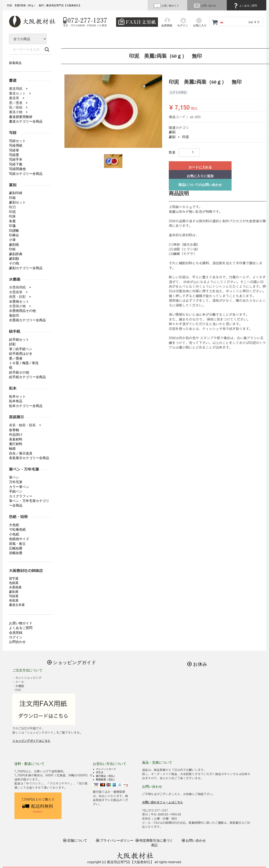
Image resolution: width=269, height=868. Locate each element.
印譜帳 (14, 231)
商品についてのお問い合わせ (200, 185)
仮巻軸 (14, 430)
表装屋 (14, 600)
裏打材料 (16, 444)
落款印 (14, 316)
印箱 (12, 198)
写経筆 (14, 150)
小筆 (12, 240)
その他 (14, 263)
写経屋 (14, 596)
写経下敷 (16, 164)
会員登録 (16, 633)
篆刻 (172, 132)
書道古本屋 (17, 605)
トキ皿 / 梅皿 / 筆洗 (24, 363)
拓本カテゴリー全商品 (26, 406)
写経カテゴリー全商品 (26, 174)
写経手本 (16, 159)
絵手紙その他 (19, 372)
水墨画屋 (15, 587)
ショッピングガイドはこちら (31, 741)
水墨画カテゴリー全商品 (27, 320)
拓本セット (17, 396)
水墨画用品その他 (22, 311)
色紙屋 (14, 583)
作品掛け (16, 435)
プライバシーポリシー (115, 840)
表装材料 (16, 439)
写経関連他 (17, 169)
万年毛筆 (16, 482)
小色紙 (14, 534)
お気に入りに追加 (200, 176)
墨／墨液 (16, 358)
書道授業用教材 (21, 117)
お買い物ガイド (166, 6)
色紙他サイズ (19, 539)
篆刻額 (14, 259)
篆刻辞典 (16, 254)
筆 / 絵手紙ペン (21, 349)
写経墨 (14, 155)
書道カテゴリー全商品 (26, 121)
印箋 (12, 226)
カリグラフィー (21, 496)
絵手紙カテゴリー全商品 (27, 377)
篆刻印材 (16, 193)
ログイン (16, 637)
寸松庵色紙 (17, 529)
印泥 (186, 137)
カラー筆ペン (19, 487)
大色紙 (14, 525)
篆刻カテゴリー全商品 (26, 268)
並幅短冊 (16, 553)
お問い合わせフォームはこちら (163, 802)
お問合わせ (17, 642)
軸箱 (12, 449)
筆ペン (14, 477)
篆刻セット (17, 202)
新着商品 (15, 63)
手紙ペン (16, 491)
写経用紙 (16, 145)
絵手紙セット (19, 340)
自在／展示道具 (21, 453)
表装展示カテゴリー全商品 (29, 458)
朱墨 (12, 221)
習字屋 (14, 579)
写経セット (17, 141)
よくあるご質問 (245, 6)
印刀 (12, 207)
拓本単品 (16, 401)
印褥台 (14, 235)
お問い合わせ (205, 6)
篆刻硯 (14, 245)
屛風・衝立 (17, 544)
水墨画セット (19, 301)
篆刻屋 (14, 592)
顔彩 (12, 344)
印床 (12, 216)
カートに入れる (200, 167)
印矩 (12, 249)
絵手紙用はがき (21, 354)
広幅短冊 (16, 548)
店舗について (75, 840)
